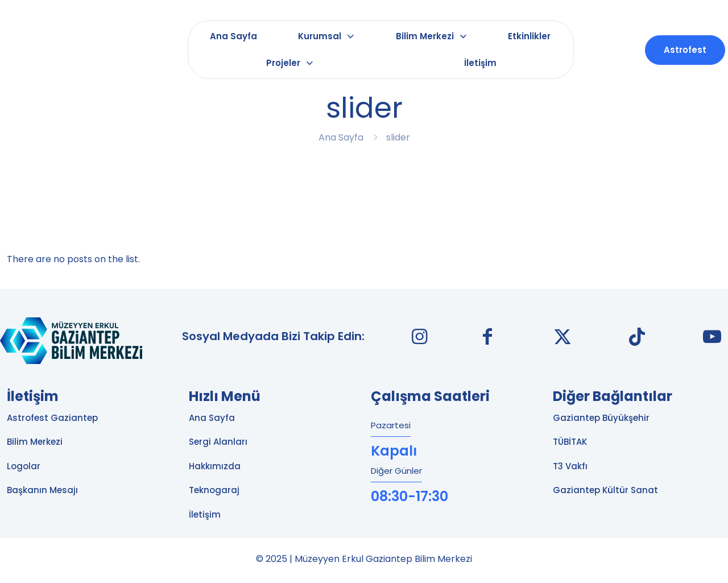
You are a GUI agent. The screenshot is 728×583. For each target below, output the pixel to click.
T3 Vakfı (570, 466)
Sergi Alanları (218, 442)
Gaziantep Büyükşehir (601, 418)
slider (398, 137)
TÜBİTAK (570, 442)
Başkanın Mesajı (42, 490)
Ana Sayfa (341, 137)
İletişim (205, 514)
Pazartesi (391, 425)
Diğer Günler (396, 471)
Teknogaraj (214, 490)
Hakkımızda (215, 466)
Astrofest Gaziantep (52, 418)
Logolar (24, 466)
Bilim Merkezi (35, 442)
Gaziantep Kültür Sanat (605, 490)
